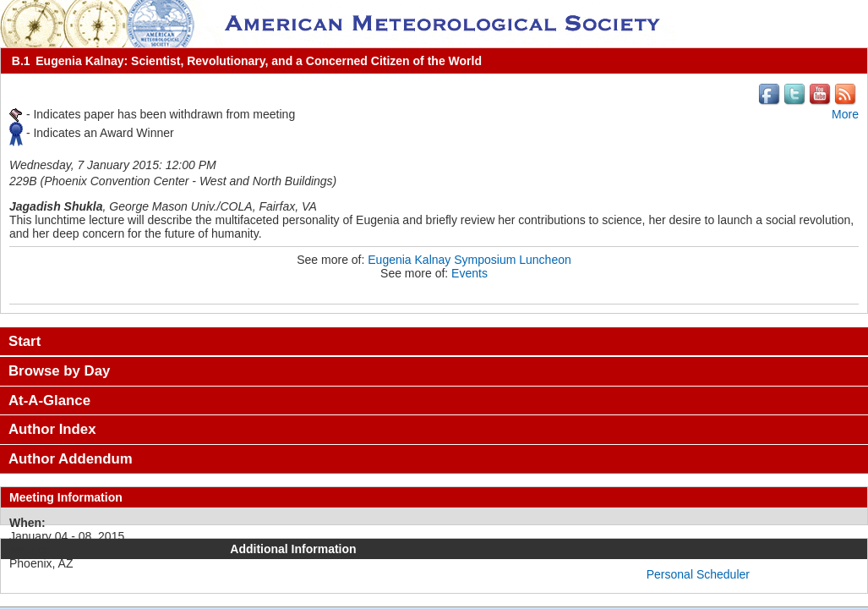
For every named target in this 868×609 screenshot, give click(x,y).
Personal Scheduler (698, 574)
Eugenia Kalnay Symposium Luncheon (469, 260)
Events (469, 273)
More (845, 114)
